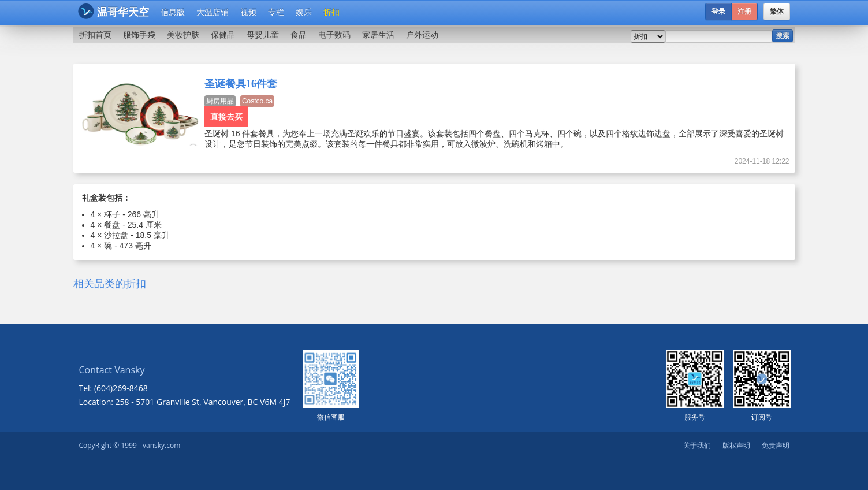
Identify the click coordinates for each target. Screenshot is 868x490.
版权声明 (736, 445)
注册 (744, 12)
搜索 (783, 36)
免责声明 (776, 445)
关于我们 (697, 445)
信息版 (173, 12)
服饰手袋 (139, 35)
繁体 (777, 12)
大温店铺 (213, 12)
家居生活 (378, 35)
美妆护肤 (183, 35)
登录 (718, 12)
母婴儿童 (263, 35)
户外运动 (422, 35)
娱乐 (304, 12)
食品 (299, 35)
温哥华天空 (113, 11)
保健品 (223, 35)
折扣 (331, 12)
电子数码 (334, 35)
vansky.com (161, 445)
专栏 (276, 12)
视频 (248, 12)
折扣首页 (95, 35)
